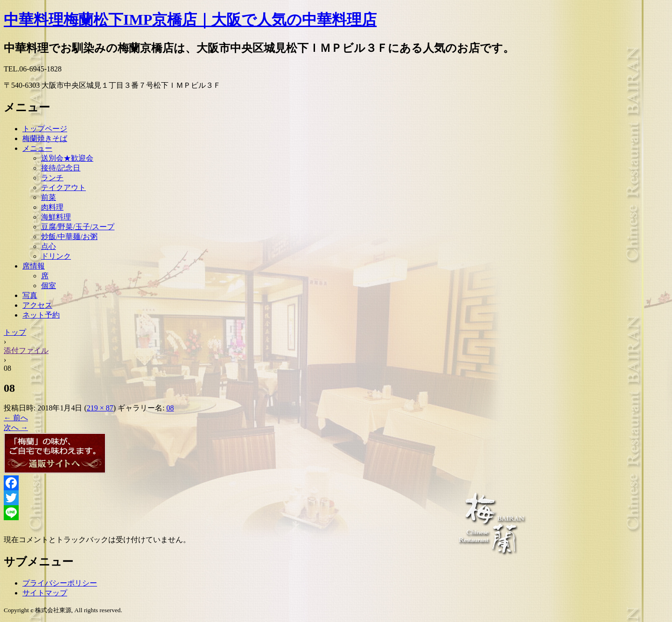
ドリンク (56, 256)
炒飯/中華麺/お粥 (69, 237)
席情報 (34, 266)
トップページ (45, 129)
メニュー (37, 148)
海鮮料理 (56, 217)
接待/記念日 (61, 168)
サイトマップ (45, 593)
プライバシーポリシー (60, 583)
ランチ (52, 178)
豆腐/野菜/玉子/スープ (78, 227)
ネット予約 (41, 315)
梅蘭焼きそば (45, 138)
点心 (49, 246)
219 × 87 (100, 408)
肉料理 (52, 207)
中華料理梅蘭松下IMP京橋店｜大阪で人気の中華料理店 (190, 20)
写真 (30, 295)
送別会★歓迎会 (67, 158)
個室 (49, 286)
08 (170, 408)
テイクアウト (63, 187)
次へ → (16, 428)
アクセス (37, 305)
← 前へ (16, 418)
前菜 (49, 197)
